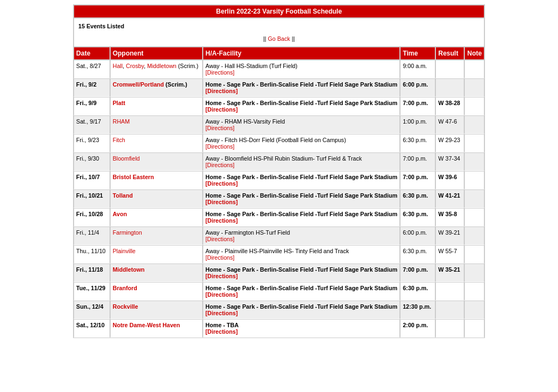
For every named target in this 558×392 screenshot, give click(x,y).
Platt (119, 103)
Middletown (162, 66)
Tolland (123, 195)
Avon (120, 214)
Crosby (135, 66)
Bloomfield (126, 158)
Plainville (124, 251)
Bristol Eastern (134, 177)
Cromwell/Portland (138, 84)
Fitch (119, 140)
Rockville (126, 307)
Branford (125, 288)
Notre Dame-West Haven (147, 325)
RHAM (121, 121)
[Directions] (220, 72)
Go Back (279, 39)
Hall (118, 66)
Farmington (128, 232)
